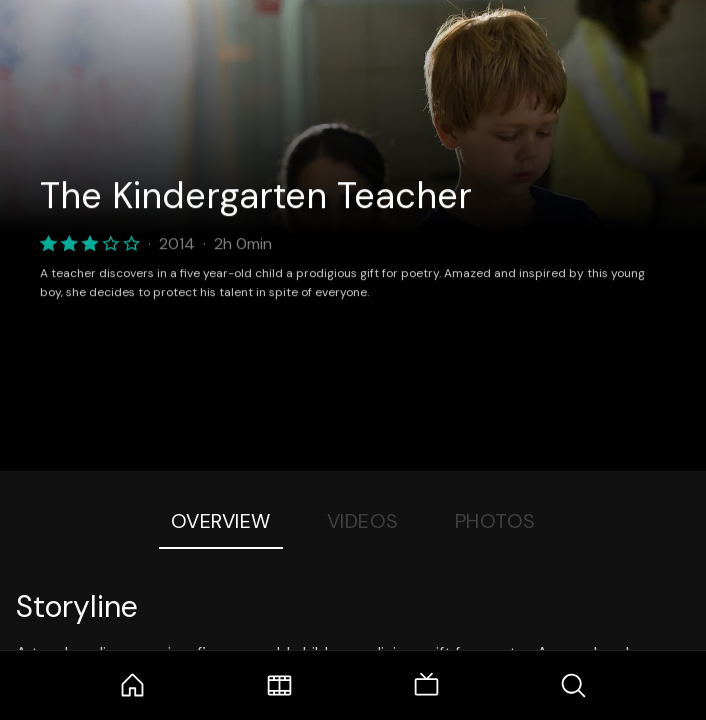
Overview (221, 521)
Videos (363, 521)
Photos (495, 521)
